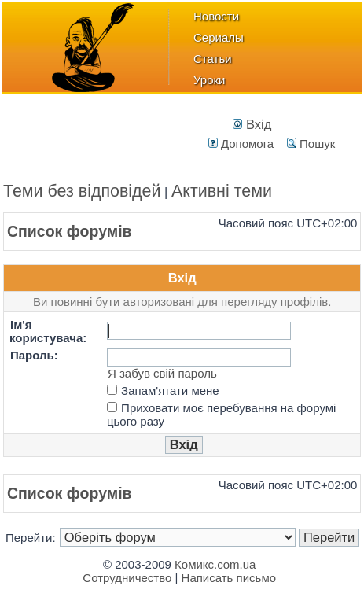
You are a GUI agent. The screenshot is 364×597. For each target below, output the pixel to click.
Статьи (213, 59)
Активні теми (222, 191)
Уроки (209, 80)
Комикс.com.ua (215, 564)
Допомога (241, 144)
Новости (216, 16)
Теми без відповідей (82, 191)
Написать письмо (229, 578)
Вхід (252, 124)
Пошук (311, 144)
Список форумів (70, 231)
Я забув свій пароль (162, 373)
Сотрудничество (127, 578)
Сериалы (219, 37)
